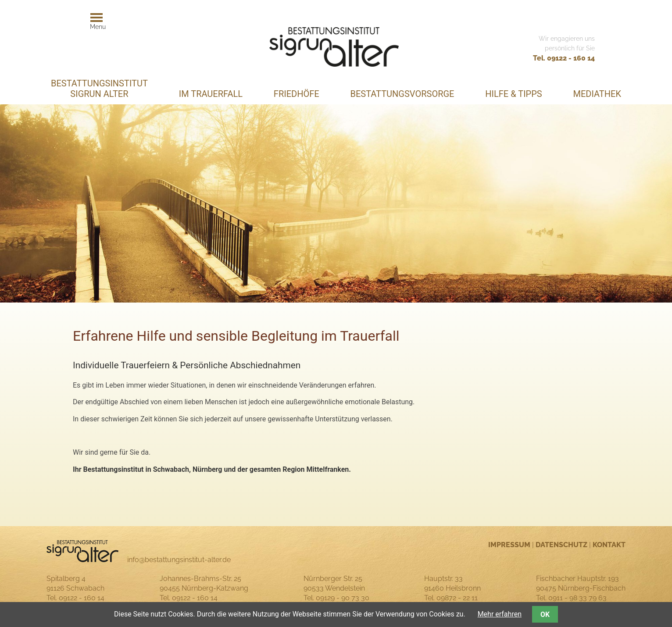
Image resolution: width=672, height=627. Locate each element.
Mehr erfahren (500, 614)
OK (545, 615)
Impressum (509, 545)
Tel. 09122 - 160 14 (564, 58)
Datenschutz (561, 545)
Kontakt (609, 545)
